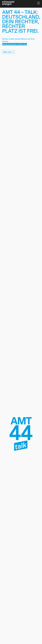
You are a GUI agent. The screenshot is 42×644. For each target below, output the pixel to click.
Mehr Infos (8, 52)
